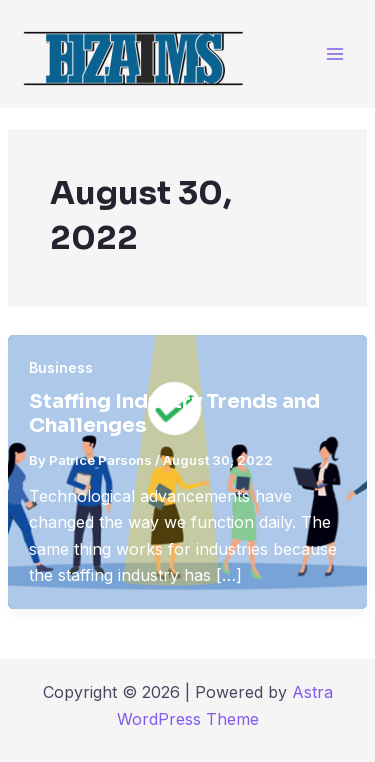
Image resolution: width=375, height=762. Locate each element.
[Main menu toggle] (334, 53)
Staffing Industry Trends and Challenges (174, 414)
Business (61, 367)
